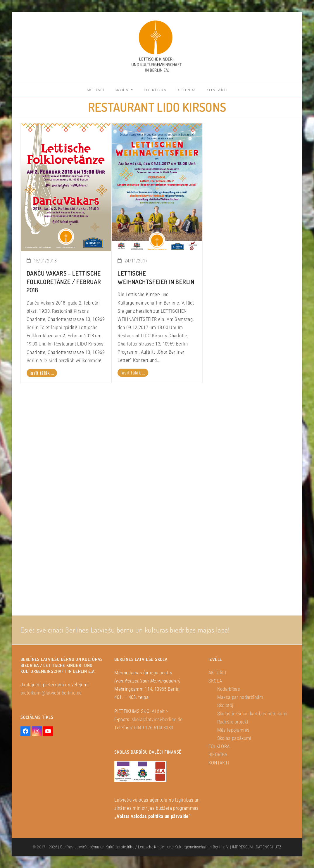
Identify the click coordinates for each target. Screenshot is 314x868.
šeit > (163, 711)
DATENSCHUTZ (269, 847)
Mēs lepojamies (233, 730)
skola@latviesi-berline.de (157, 719)
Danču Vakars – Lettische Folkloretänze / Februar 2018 (64, 282)
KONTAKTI (219, 763)
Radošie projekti (233, 722)
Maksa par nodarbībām (240, 697)
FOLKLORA (219, 746)
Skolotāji (226, 705)
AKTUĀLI (217, 673)
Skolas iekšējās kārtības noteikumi (252, 714)
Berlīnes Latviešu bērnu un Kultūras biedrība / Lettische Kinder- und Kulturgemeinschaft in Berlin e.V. (145, 847)
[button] (13, 855)
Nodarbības (229, 689)
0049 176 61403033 (154, 728)
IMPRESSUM (243, 847)
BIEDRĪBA (218, 754)
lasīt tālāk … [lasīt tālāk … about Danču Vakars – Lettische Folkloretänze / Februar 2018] (42, 373)
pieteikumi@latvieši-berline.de (51, 693)
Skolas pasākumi (234, 738)
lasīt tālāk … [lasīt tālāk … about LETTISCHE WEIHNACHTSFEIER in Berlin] (133, 373)
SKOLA (215, 681)
